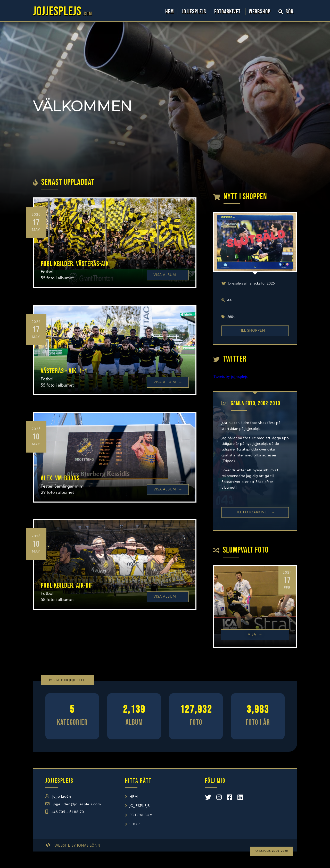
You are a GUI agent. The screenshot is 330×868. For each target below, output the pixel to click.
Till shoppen (255, 331)
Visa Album (168, 275)
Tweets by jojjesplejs (230, 376)
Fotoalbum (141, 815)
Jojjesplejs (195, 12)
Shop (135, 824)
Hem (170, 12)
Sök (286, 12)
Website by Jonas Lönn (77, 846)
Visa (255, 635)
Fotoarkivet (228, 12)
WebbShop (260, 12)
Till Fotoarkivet (255, 512)
